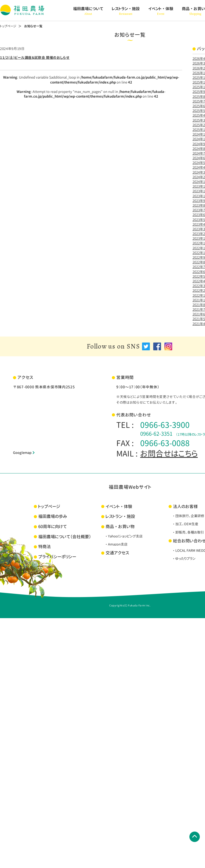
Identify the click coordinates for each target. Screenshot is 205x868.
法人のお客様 (185, 506)
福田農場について (88, 11)
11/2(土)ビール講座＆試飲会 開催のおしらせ (35, 58)
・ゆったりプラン (184, 559)
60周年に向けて (53, 527)
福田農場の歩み (53, 516)
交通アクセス (117, 553)
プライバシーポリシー (57, 557)
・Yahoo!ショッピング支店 (124, 536)
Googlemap (22, 453)
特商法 (44, 547)
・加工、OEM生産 (185, 524)
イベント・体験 (161, 11)
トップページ (8, 26)
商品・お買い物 (120, 527)
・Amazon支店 (116, 544)
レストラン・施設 (126, 11)
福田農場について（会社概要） (65, 537)
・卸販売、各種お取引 (188, 532)
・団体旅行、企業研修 (188, 516)
